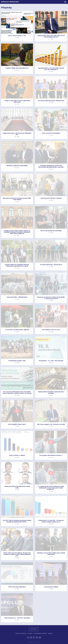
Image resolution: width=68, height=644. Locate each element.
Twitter (40, 637)
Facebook (34, 637)
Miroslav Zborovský (10, 2)
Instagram (37, 637)
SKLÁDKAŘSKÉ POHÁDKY (40, 633)
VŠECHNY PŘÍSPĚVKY (21, 633)
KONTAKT (50, 633)
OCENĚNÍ (30, 633)
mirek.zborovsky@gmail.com (31, 637)
